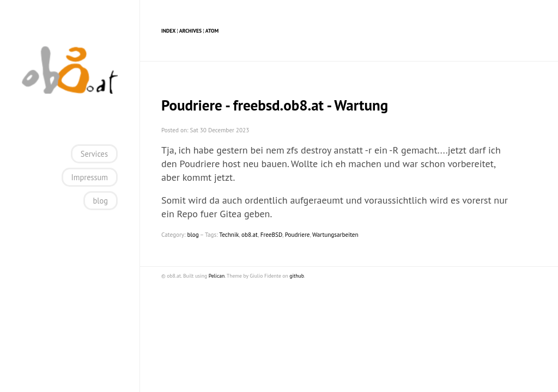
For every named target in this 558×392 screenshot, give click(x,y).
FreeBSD (271, 235)
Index (168, 31)
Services (94, 154)
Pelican (217, 276)
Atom (212, 31)
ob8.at (250, 235)
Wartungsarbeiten (335, 235)
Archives (190, 31)
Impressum (90, 177)
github (296, 276)
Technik (229, 235)
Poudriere (298, 235)
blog (101, 201)
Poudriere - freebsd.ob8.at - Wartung (275, 105)
